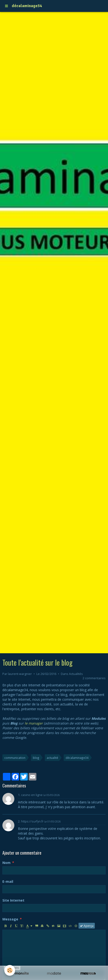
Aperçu (87, 926)
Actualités (76, 674)
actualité (52, 758)
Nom (6, 863)
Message (10, 919)
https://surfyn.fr (32, 821)
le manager (34, 723)
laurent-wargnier (20, 674)
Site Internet (13, 900)
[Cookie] (10, 970)
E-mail (8, 881)
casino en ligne (32, 795)
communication (15, 758)
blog (36, 758)
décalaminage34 (77, 758)
